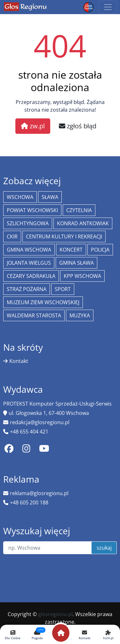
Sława (50, 197)
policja (100, 250)
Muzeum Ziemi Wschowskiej (43, 302)
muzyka (80, 315)
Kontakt (19, 361)
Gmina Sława (76, 263)
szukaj (104, 548)
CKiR (12, 236)
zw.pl (33, 126)
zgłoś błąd (78, 126)
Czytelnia (79, 210)
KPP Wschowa (82, 276)
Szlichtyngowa (28, 223)
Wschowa (20, 197)
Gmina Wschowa (29, 250)
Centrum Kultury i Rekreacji (64, 236)
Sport (63, 289)
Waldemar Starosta (34, 315)
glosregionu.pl (55, 614)
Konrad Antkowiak (83, 223)
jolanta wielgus (29, 263)
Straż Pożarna (27, 289)
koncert (71, 250)
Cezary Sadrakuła (31, 276)
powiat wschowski (32, 210)
